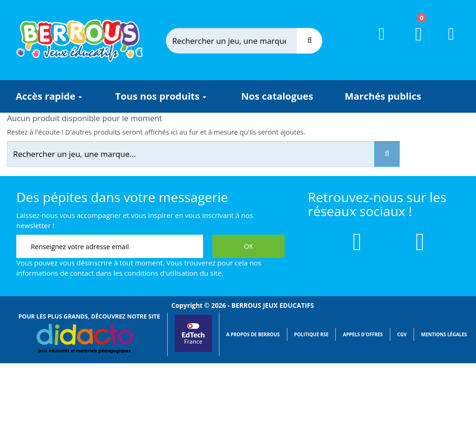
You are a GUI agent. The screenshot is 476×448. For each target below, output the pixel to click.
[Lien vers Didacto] (84, 339)
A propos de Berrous (253, 334)
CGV (402, 334)
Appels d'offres (363, 334)
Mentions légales (444, 334)
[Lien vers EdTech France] (193, 350)
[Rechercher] (240, 41)
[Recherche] (309, 41)
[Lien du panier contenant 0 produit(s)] (413, 43)
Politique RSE (312, 334)
